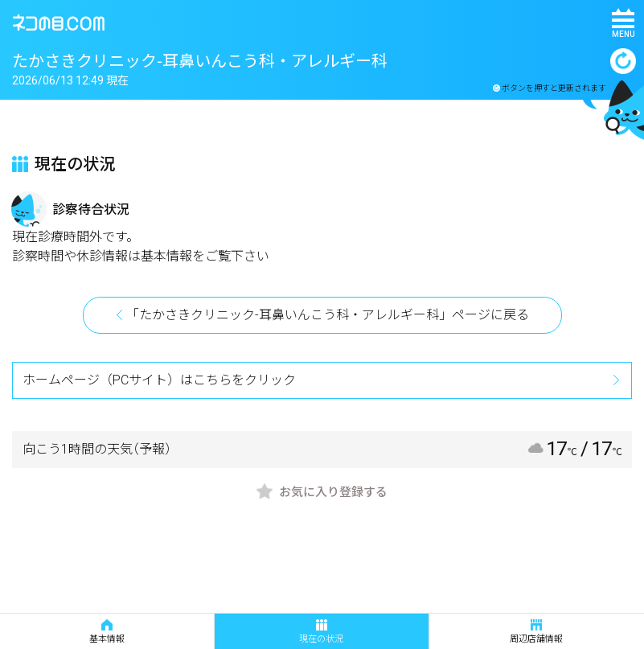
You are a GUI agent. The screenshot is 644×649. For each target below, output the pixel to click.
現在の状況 (321, 632)
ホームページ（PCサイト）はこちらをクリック (159, 380)
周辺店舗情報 (536, 632)
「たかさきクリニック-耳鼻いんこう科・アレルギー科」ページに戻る (328, 315)
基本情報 (107, 632)
